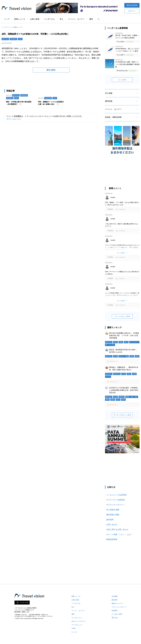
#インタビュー (134, 342)
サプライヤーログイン (115, 505)
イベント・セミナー (76, 19)
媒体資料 (110, 520)
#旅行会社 (109, 342)
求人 (61, 19)
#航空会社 (5, 39)
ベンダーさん (49, 19)
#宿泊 (123, 400)
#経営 (137, 356)
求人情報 (109, 93)
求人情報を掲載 (113, 510)
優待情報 (109, 101)
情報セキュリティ (118, 603)
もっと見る (122, 80)
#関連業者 (10, 98)
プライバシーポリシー (119, 607)
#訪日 (126, 342)
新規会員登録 (132, 5)
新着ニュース (20, 19)
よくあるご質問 (117, 614)
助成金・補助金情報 (113, 117)
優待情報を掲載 (113, 515)
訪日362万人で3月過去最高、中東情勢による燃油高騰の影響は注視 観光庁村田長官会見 (124, 390)
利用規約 (115, 611)
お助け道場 (35, 19)
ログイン (132, 11)
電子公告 (115, 618)
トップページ (6, 27)
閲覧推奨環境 (112, 539)
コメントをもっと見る (122, 316)
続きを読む (51, 70)
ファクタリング (77, 625)
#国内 (121, 342)
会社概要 (115, 596)
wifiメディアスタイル (79, 621)
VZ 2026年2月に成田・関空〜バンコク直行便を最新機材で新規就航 (127, 64)
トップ (7, 19)
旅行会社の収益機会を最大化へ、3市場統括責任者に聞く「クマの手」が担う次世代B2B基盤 (124, 335)
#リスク (108, 377)
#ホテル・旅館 (124, 356)
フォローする (24, 602)
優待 (91, 19)
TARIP (74, 628)
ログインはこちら (14, 119)
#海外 (20, 39)
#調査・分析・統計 (132, 397)
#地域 (134, 374)
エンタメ (74, 632)
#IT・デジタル (110, 345)
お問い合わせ (112, 525)
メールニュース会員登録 (116, 495)
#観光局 (122, 397)
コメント (114, 361)
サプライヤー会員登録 (115, 500)
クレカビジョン (77, 618)
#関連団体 (13, 39)
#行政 (115, 356)
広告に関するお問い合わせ (117, 530)
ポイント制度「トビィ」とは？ (119, 534)
